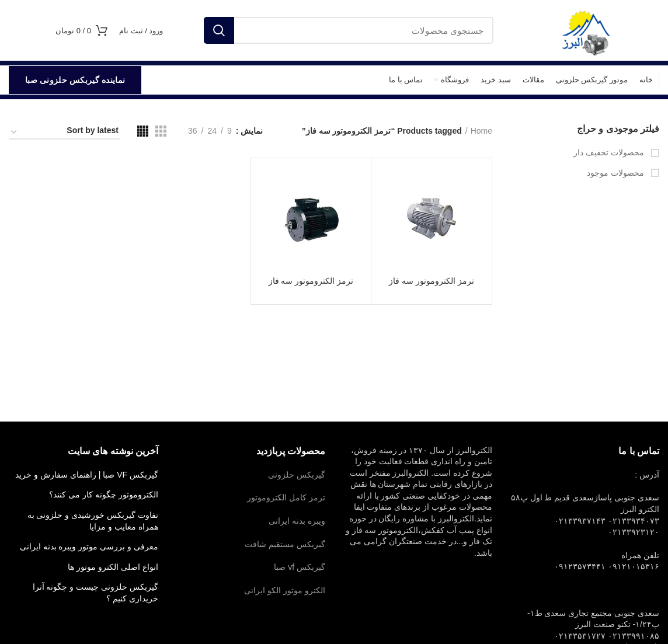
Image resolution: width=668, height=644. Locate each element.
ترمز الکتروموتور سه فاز (432, 281)
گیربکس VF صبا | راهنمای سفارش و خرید (87, 475)
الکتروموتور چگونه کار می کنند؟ (104, 495)
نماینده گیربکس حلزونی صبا (75, 80)
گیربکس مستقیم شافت (285, 544)
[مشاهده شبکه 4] (143, 131)
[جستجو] (349, 30)
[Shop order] (64, 133)
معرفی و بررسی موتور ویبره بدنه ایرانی (89, 546)
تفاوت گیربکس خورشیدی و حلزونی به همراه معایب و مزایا (93, 521)
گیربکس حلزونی (297, 475)
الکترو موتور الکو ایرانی (285, 590)
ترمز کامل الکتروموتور (286, 497)
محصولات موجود (617, 173)
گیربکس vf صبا (300, 567)
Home (481, 131)
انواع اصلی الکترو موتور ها (113, 567)
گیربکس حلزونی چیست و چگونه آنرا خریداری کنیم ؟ (95, 593)
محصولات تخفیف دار (610, 152)
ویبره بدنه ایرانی (297, 521)
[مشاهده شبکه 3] (161, 131)
